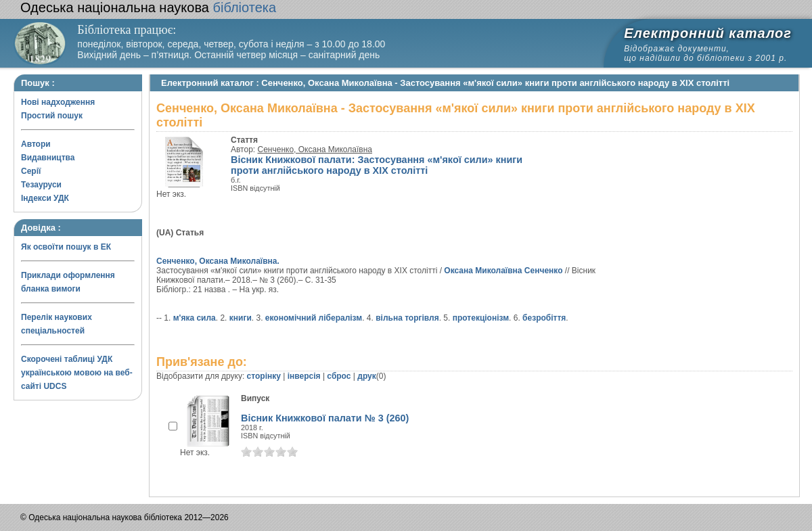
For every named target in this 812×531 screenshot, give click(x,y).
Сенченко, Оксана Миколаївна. (218, 261)
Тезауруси (41, 185)
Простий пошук (52, 116)
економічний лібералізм (314, 318)
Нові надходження (58, 102)
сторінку (264, 376)
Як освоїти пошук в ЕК (66, 247)
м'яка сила (195, 318)
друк (366, 376)
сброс (339, 376)
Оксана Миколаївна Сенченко (503, 271)
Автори (36, 144)
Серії (31, 171)
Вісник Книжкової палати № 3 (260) (325, 418)
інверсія (304, 376)
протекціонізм (481, 318)
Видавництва (48, 158)
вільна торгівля (407, 318)
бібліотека (148, 7)
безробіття (544, 318)
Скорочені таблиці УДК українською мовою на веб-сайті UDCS (77, 373)
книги (241, 318)
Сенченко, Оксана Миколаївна (315, 149)
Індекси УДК (45, 198)
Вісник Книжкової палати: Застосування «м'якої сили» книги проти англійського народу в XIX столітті (377, 165)
